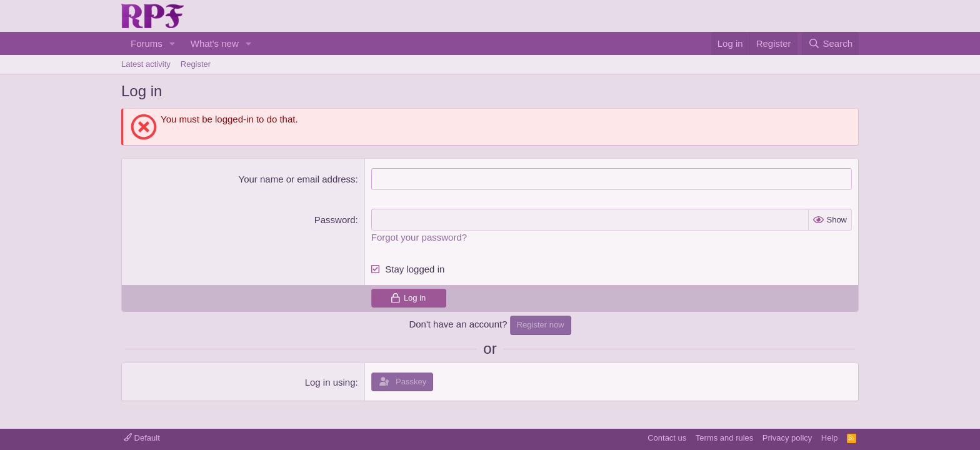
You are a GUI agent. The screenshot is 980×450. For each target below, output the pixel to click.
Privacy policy (787, 438)
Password (335, 220)
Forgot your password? (419, 237)
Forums (147, 43)
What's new (215, 43)
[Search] (830, 43)
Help (830, 438)
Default (142, 438)
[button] (172, 43)
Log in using (330, 382)
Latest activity (146, 64)
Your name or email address (297, 179)
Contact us (667, 438)
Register (196, 64)
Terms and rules (724, 438)
